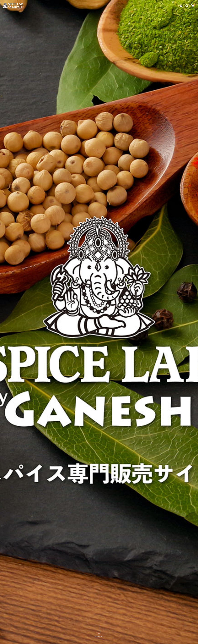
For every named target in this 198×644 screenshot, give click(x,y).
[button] (187, 6)
